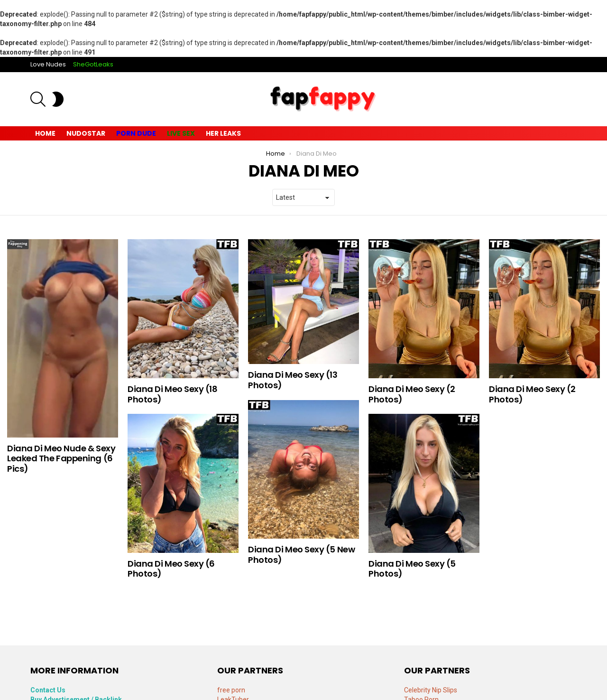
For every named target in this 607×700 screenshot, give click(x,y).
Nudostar (86, 133)
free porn (231, 690)
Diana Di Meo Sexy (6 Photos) (171, 569)
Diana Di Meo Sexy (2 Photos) (412, 394)
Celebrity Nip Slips (431, 690)
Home (45, 133)
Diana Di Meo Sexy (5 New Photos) (301, 555)
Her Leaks (223, 133)
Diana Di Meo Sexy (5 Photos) (412, 569)
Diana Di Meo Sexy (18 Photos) (173, 394)
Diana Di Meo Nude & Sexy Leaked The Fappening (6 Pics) (61, 458)
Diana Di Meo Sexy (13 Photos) (293, 380)
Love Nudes (48, 64)
